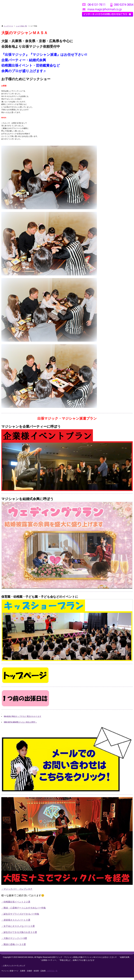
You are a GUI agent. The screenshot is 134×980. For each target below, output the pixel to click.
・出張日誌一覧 (52, 973)
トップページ (8, 26)
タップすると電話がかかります (23, 719)
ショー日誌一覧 (21, 26)
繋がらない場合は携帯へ (20, 725)
